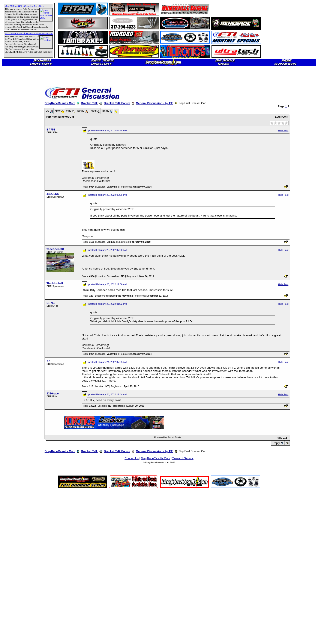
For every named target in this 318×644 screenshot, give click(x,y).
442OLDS (53, 194)
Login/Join (282, 117)
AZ (48, 361)
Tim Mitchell (55, 283)
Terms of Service (183, 458)
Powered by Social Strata (168, 437)
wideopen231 (55, 249)
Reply (276, 443)
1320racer (53, 393)
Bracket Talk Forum (117, 103)
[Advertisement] (18, 156)
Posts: (88, 187)
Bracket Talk (89, 103)
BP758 (51, 130)
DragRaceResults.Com (60, 103)
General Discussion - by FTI (155, 103)
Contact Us (132, 458)
